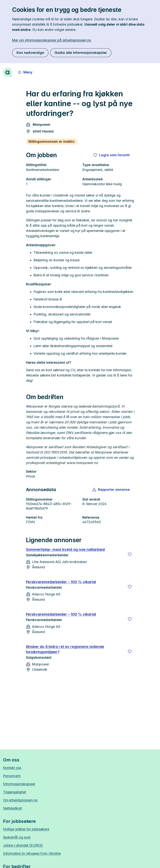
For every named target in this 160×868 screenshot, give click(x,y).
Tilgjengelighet (14, 792)
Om (20, 800)
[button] (111, 490)
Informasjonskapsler (19, 784)
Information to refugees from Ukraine (32, 853)
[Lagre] (130, 554)
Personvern (12, 776)
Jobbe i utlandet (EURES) (23, 845)
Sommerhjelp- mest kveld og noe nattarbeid (65, 549)
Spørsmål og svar (17, 837)
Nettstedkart (13, 808)
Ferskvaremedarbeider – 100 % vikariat (61, 582)
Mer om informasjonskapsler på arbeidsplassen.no (52, 40)
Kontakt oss (12, 768)
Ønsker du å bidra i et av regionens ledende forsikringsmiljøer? (65, 649)
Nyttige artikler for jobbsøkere (26, 829)
